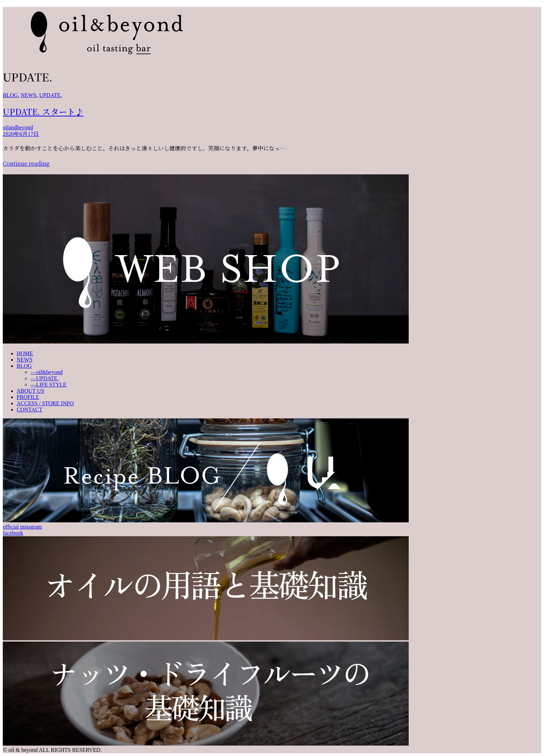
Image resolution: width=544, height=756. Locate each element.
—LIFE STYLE (49, 385)
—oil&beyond (46, 372)
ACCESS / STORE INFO (45, 403)
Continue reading (26, 163)
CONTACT (29, 410)
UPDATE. (50, 95)
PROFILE (28, 397)
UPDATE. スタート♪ (43, 111)
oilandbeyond (18, 127)
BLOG (10, 95)
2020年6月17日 (21, 134)
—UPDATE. (45, 378)
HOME (25, 353)
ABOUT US (30, 391)
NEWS (29, 95)
